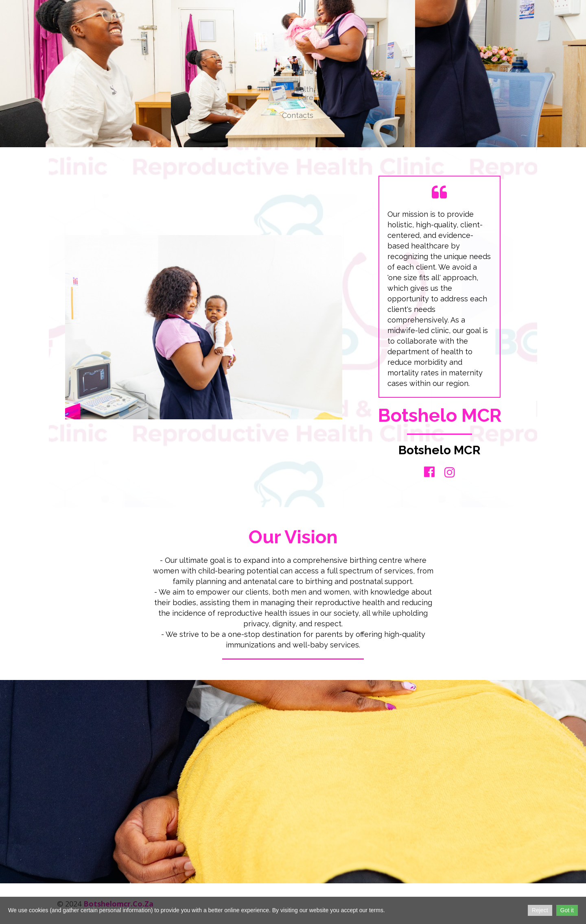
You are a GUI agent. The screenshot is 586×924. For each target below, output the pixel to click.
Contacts (298, 115)
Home (303, 71)
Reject (540, 910)
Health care (302, 93)
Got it (567, 910)
